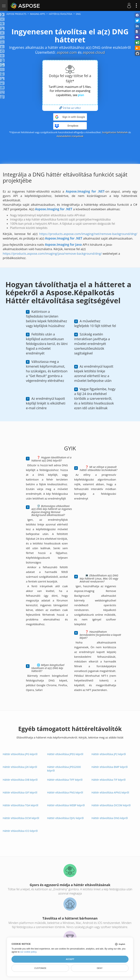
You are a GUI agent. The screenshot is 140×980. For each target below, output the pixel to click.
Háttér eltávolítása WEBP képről (66, 805)
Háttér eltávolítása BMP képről (110, 767)
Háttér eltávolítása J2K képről (20, 767)
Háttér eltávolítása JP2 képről (109, 754)
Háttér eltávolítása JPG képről (20, 754)
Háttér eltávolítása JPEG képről (65, 754)
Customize (40, 968)
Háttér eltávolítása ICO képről (20, 831)
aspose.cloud (94, 52)
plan (81, 95)
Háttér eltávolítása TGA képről (21, 805)
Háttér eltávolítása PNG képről (65, 792)
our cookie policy (28, 952)
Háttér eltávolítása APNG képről (110, 792)
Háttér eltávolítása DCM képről (21, 818)
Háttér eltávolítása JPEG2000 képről (64, 769)
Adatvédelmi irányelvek (70, 136)
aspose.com (67, 52)
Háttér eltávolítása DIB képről (20, 780)
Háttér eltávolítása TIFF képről (65, 780)
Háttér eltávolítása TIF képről (109, 780)
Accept (70, 959)
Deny (100, 968)
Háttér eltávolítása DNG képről (110, 818)
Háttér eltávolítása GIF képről (20, 792)
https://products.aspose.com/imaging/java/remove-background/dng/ (52, 253)
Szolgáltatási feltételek (115, 132)
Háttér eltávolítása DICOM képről (111, 805)
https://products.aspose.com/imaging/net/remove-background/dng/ (88, 234)
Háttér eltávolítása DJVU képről (65, 818)
